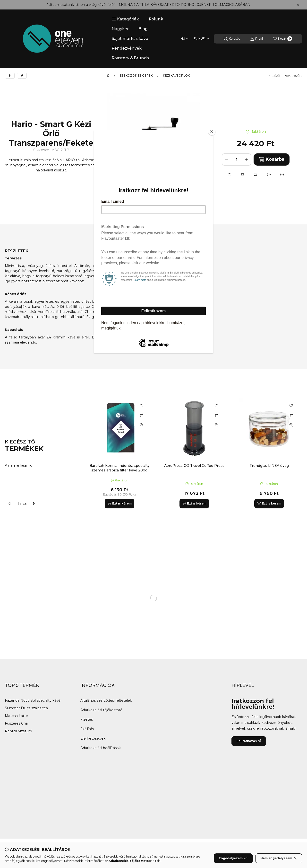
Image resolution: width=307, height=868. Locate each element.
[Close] (212, 132)
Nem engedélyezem (279, 858)
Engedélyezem (233, 858)
